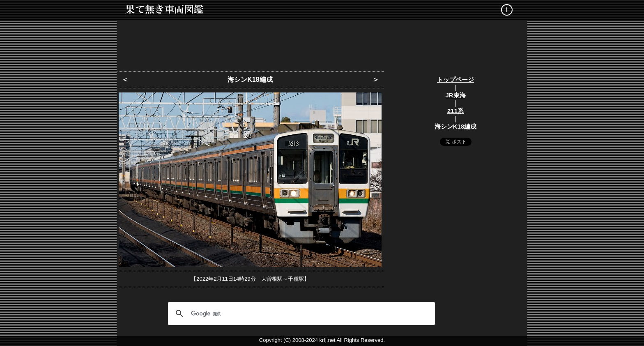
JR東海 (455, 95)
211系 (455, 111)
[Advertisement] (322, 43)
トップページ (455, 80)
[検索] (300, 314)
